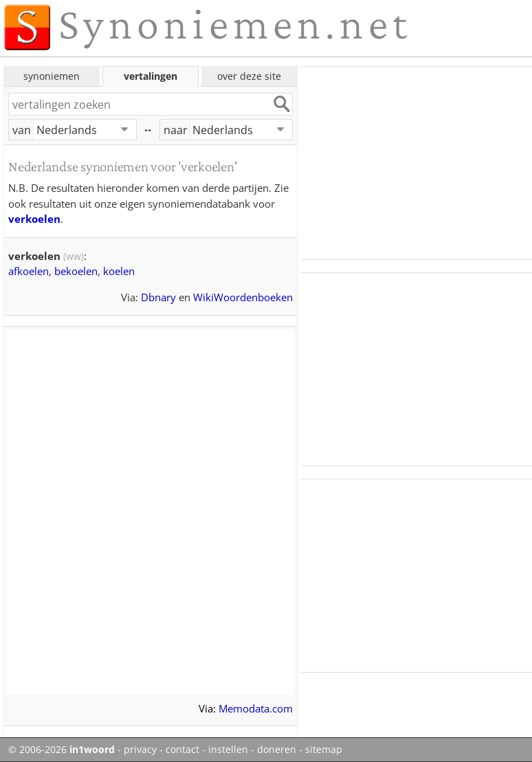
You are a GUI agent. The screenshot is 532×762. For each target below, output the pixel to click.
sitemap (324, 750)
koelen (119, 271)
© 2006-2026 (62, 750)
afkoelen (29, 271)
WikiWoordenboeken (243, 297)
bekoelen (76, 271)
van (22, 130)
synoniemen (52, 76)
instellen (228, 750)
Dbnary (158, 297)
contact (182, 750)
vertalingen (151, 76)
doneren (277, 750)
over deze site (249, 76)
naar (176, 130)
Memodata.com (256, 708)
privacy (140, 750)
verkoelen (34, 219)
